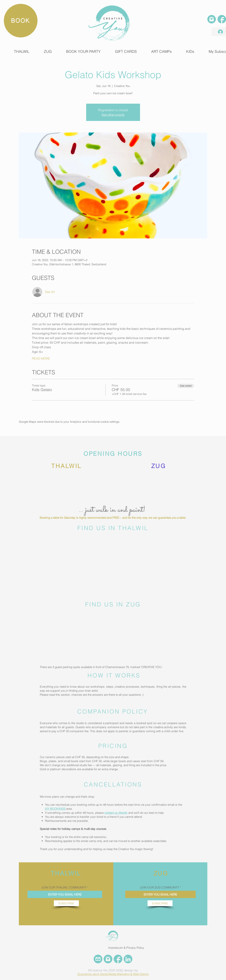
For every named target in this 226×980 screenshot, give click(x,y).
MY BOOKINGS (55, 809)
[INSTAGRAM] (212, 19)
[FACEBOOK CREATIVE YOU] (118, 959)
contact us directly (116, 813)
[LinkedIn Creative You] (128, 959)
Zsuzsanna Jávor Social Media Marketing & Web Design (113, 974)
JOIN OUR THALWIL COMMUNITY (64, 887)
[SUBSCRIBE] (66, 903)
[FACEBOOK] (222, 19)
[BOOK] (21, 21)
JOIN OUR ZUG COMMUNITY (159, 887)
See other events (113, 115)
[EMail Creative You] (98, 959)
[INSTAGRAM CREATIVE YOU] (108, 959)
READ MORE (41, 358)
